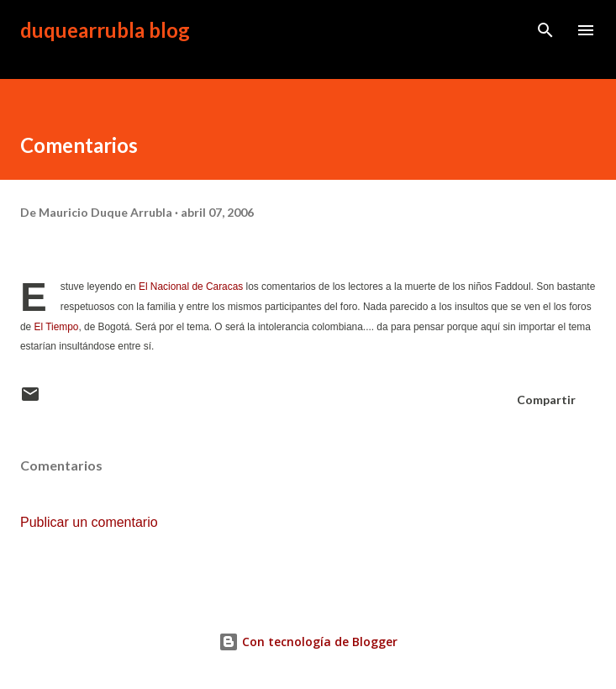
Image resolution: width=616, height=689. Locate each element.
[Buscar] (545, 30)
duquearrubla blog (105, 30)
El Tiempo (55, 327)
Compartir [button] (546, 400)
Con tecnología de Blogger (308, 642)
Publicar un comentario (89, 522)
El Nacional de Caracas (191, 287)
